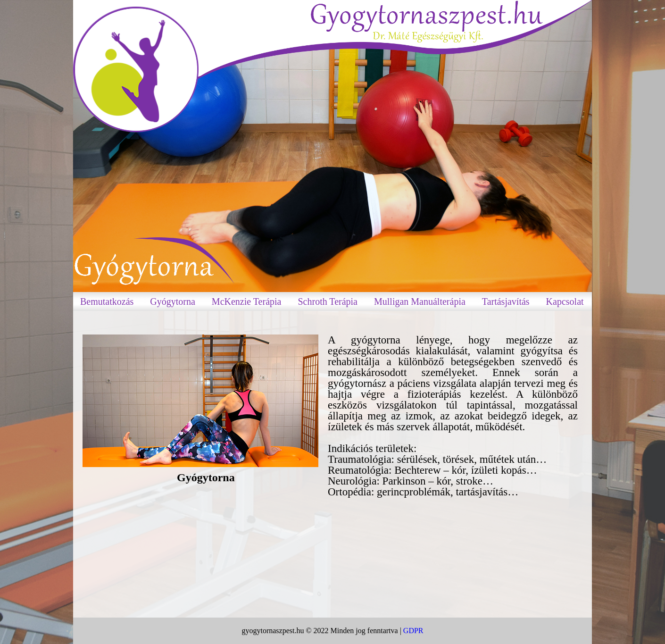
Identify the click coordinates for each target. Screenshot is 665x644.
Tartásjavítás (506, 301)
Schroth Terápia (328, 301)
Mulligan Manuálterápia (420, 301)
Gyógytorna (173, 301)
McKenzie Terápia (247, 301)
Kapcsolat (565, 301)
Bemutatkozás (107, 301)
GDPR (413, 631)
